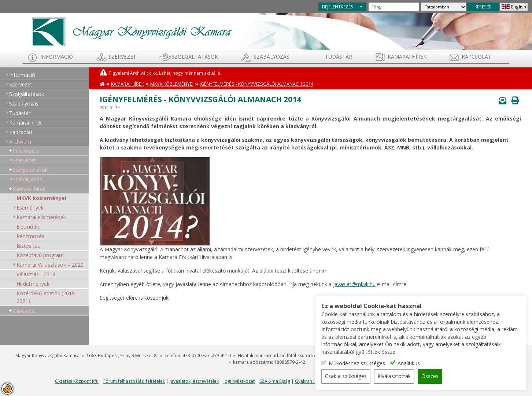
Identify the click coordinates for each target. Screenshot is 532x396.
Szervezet (122, 57)
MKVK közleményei (41, 198)
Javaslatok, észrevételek (194, 381)
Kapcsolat (476, 57)
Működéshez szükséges (385, 363)
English (519, 7)
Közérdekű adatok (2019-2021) (47, 297)
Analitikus (437, 363)
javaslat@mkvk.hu (354, 284)
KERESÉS (483, 7)
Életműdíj (28, 227)
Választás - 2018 (36, 274)
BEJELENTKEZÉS (338, 7)
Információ (57, 57)
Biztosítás (28, 246)
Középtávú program (40, 255)
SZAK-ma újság (275, 381)
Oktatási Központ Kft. (77, 381)
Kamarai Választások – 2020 (50, 265)
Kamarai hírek (407, 57)
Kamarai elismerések (41, 217)
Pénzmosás (30, 236)
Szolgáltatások (195, 57)
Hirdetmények (33, 284)
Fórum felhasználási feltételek (134, 381)
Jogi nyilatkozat (239, 381)
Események (30, 208)
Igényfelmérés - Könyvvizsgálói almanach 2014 (256, 84)
